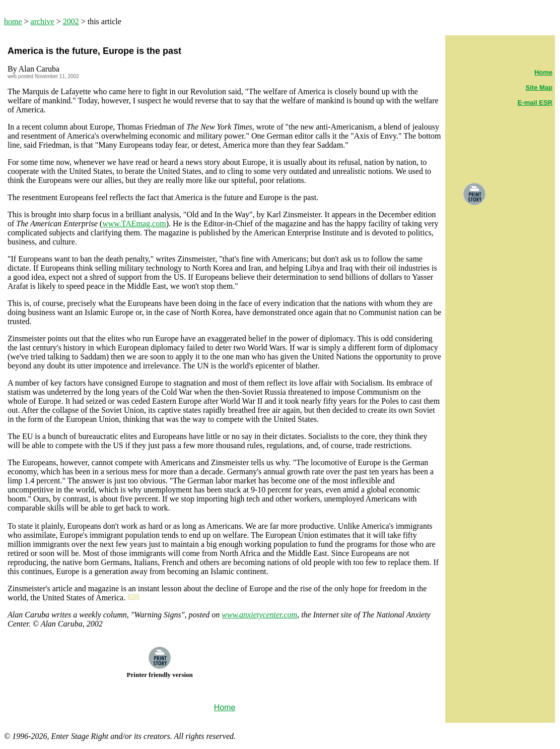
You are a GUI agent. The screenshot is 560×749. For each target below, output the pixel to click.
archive (43, 21)
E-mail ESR (535, 103)
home (13, 21)
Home (543, 72)
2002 (71, 21)
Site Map (539, 87)
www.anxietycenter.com (259, 615)
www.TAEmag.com (134, 224)
